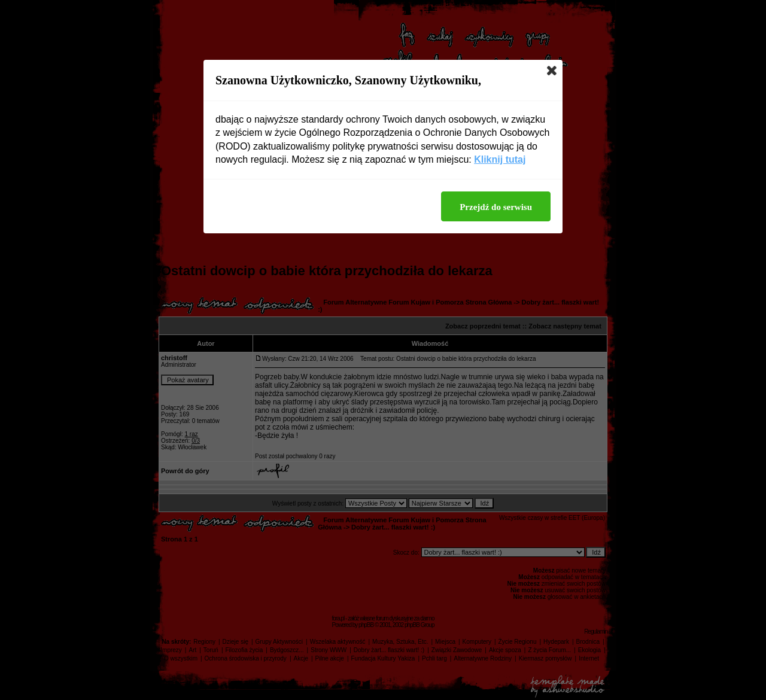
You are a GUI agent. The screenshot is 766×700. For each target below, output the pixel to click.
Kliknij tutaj (500, 159)
